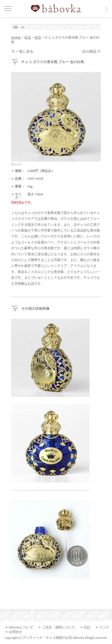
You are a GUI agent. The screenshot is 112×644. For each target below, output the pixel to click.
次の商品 (89, 52)
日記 (87, 627)
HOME (16, 37)
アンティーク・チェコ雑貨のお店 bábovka (53, 638)
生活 (28, 37)
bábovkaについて (21, 627)
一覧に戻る (25, 52)
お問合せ (15, 632)
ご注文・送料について (58, 627)
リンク (104, 627)
